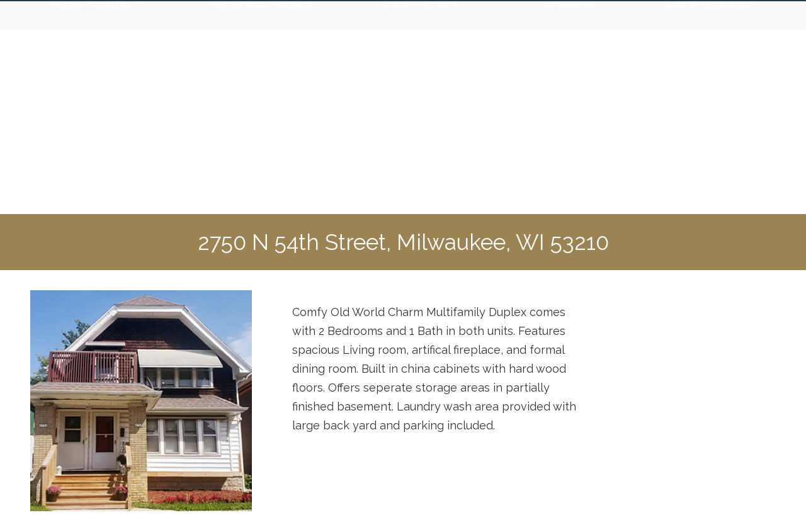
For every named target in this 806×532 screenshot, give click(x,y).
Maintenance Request (262, 187)
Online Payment (419, 187)
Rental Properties (96, 187)
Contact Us (568, 187)
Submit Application (709, 187)
